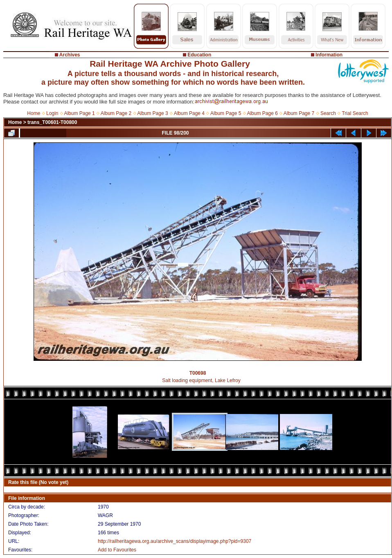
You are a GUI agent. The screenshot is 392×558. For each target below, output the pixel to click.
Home (34, 113)
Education (199, 55)
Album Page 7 (299, 113)
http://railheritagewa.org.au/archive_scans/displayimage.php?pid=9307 (175, 541)
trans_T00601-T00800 (52, 122)
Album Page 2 (116, 113)
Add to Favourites (117, 550)
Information (329, 55)
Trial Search (355, 113)
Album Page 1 (79, 113)
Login (52, 113)
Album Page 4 (189, 113)
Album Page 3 (152, 113)
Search (328, 113)
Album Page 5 (226, 113)
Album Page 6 (262, 113)
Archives (70, 55)
